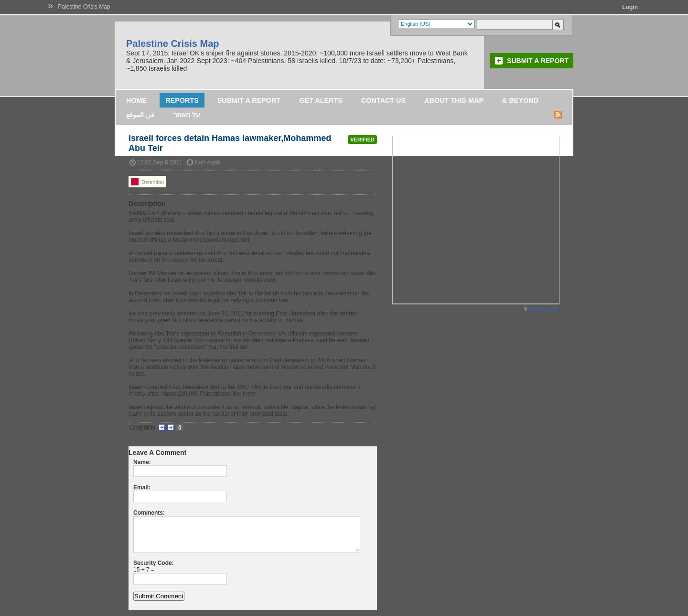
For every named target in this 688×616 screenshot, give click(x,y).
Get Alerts (321, 100)
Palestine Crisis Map (84, 7)
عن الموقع (140, 115)
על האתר (187, 115)
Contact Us (383, 100)
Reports (182, 100)
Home (136, 100)
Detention (147, 182)
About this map (454, 100)
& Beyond (520, 100)
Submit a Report (538, 61)
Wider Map (543, 309)
